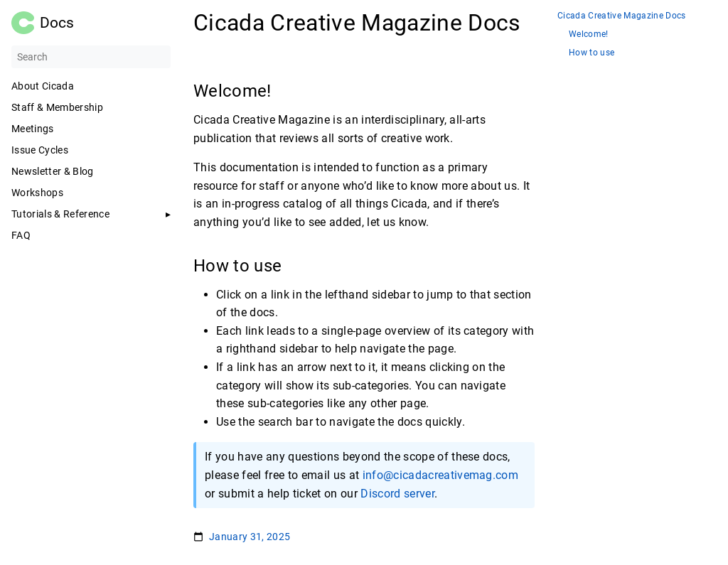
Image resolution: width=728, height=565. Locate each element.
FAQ (21, 235)
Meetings (33, 129)
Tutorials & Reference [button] (60, 214)
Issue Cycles (40, 150)
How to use (591, 53)
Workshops (37, 193)
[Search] (91, 57)
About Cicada (43, 86)
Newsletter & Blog (53, 171)
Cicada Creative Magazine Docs (622, 16)
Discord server (397, 494)
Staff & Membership (57, 107)
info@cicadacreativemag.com (441, 475)
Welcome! (589, 34)
